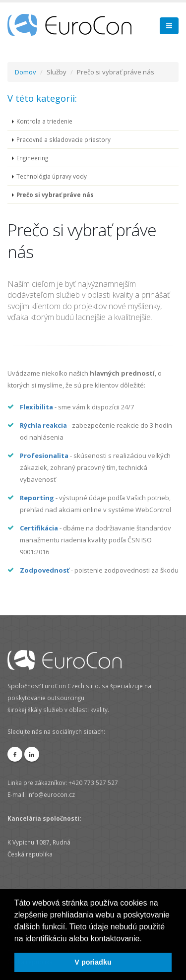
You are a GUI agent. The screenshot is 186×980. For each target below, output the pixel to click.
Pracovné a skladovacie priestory (63, 139)
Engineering (32, 158)
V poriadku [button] (93, 962)
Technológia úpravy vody (52, 176)
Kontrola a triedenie (44, 121)
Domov (26, 72)
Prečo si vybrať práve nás (55, 195)
